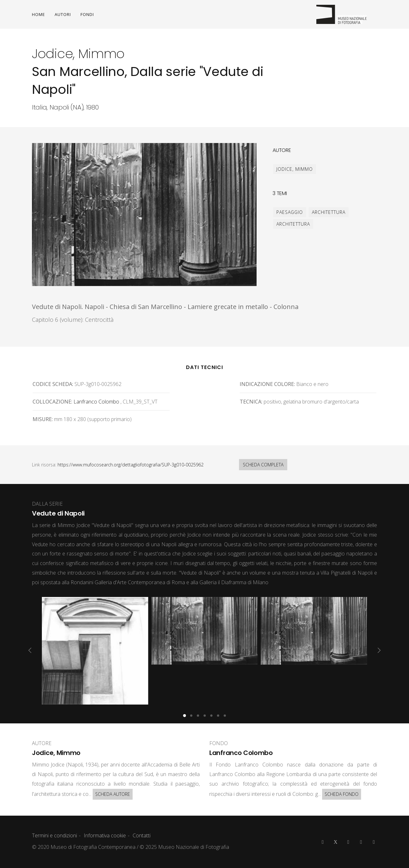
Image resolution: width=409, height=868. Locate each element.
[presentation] (30, 650)
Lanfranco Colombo (96, 402)
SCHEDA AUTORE (113, 794)
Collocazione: (52, 402)
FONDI (87, 14)
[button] (185, 716)
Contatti (142, 835)
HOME (39, 14)
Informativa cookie (105, 835)
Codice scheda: (53, 384)
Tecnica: (251, 402)
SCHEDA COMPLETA (263, 465)
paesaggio (290, 212)
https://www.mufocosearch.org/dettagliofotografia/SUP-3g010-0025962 (131, 465)
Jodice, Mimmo (295, 169)
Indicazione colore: (267, 384)
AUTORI (63, 14)
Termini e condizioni (54, 835)
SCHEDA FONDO (342, 794)
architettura (329, 212)
